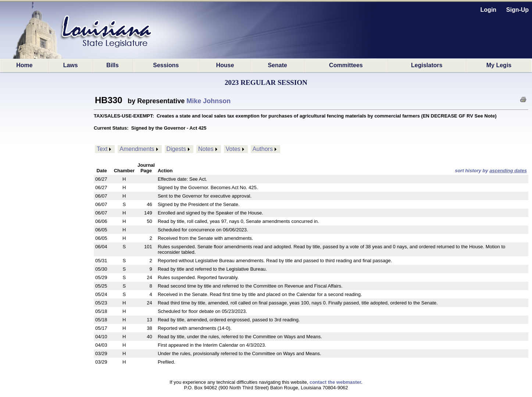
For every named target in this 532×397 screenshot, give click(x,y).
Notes (206, 149)
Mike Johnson (208, 101)
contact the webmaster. (336, 382)
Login (489, 10)
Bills (113, 65)
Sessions (166, 65)
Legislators (427, 65)
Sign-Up (517, 10)
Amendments (137, 149)
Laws (71, 65)
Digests (176, 149)
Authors (263, 149)
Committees (346, 65)
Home (24, 65)
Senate (277, 65)
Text (102, 149)
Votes (233, 149)
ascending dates (508, 171)
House (225, 65)
